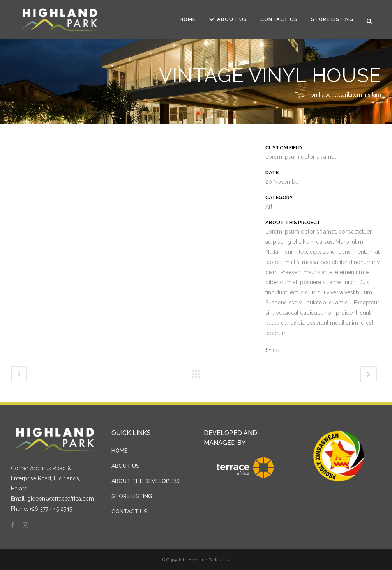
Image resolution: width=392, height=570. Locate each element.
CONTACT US (129, 512)
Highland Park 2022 (209, 560)
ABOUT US (125, 466)
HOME (119, 451)
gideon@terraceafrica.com (61, 499)
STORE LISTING (132, 496)
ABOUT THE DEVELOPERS (146, 481)
